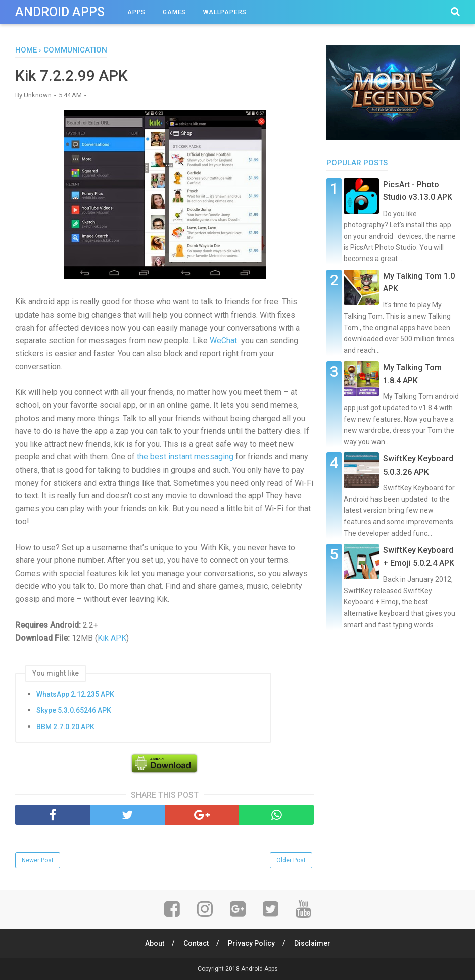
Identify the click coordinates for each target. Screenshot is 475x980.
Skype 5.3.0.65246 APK (74, 710)
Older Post (291, 860)
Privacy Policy (251, 943)
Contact (196, 943)
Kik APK (112, 638)
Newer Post (38, 860)
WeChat (223, 341)
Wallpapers (225, 12)
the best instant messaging (185, 457)
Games (174, 12)
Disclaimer (312, 943)
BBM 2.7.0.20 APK (65, 727)
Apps (136, 12)
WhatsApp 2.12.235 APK (75, 694)
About (155, 943)
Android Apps (60, 12)
